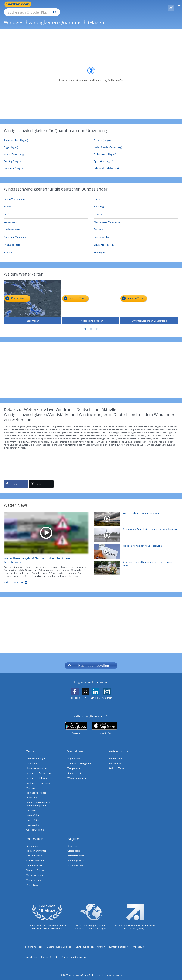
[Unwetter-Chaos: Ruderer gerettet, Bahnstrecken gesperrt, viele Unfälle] (135, 564)
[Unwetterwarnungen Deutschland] (149, 298)
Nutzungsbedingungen (74, 953)
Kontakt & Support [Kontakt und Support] (119, 942)
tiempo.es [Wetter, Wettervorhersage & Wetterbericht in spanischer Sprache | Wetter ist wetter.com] (31, 806)
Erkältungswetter (76, 856)
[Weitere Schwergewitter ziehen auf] (135, 515)
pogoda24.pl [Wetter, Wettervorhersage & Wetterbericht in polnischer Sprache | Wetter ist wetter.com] (33, 821)
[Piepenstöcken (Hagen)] (46, 136)
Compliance (31, 953)
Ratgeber (73, 834)
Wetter (31, 747)
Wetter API (32, 793)
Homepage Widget (36, 788)
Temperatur (74, 764)
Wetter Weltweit (35, 871)
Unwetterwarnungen (37, 764)
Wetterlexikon (34, 876)
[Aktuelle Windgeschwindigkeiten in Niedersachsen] (12, 226)
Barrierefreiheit (49, 953)
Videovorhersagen (36, 754)
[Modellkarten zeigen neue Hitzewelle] (135, 548)
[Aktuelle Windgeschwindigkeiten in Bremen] (98, 195)
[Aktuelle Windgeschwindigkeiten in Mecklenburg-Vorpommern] (108, 218)
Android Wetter (117, 764)
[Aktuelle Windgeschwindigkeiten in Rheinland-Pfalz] (12, 241)
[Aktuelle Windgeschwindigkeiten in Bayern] (8, 203)
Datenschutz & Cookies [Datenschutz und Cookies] (59, 942)
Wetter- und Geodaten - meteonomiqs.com (39, 800)
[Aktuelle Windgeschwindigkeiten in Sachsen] (98, 226)
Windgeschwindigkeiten (80, 759)
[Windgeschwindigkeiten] (91, 298)
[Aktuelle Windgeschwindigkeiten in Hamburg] (99, 203)
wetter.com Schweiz (37, 774)
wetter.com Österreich (38, 779)
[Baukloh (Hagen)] (136, 136)
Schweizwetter (34, 851)
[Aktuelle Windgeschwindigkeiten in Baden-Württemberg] (15, 195)
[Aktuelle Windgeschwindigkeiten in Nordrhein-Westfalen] (15, 233)
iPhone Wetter (116, 754)
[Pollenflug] (171, 4)
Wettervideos (35, 834)
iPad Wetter (115, 759)
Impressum (138, 942)
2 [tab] (91, 325)
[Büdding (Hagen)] (46, 157)
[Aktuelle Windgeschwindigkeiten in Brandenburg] (11, 218)
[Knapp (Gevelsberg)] (46, 150)
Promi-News (33, 881)
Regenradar (74, 754)
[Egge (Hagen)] (46, 143)
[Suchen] (88, 4)
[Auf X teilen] (41, 480)
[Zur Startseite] (19, 4)
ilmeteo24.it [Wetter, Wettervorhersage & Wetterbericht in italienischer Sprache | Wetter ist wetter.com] (33, 816)
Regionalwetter (34, 861)
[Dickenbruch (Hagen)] (136, 150)
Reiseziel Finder (76, 851)
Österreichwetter (35, 856)
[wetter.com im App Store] (104, 724)
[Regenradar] (32, 298)
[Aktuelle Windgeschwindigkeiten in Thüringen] (99, 249)
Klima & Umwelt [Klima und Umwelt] (76, 861)
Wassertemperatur (77, 774)
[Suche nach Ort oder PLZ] (64, 4)
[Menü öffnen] (178, 4)
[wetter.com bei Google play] (76, 724)
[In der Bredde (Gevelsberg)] (136, 143)
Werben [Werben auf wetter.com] (30, 784)
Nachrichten (33, 842)
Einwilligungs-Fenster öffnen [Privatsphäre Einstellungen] (90, 942)
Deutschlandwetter (36, 846)
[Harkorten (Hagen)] (46, 164)
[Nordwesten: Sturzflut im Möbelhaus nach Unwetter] (135, 532)
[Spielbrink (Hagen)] (136, 157)
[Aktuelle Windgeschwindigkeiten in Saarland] (8, 249)
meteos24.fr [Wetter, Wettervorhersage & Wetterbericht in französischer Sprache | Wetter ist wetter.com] (33, 811)
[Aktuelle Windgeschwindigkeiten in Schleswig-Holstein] (104, 241)
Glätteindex (74, 846)
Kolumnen (32, 759)
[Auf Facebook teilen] (16, 480)
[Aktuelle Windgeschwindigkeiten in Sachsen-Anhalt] (102, 233)
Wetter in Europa (35, 866)
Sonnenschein (75, 769)
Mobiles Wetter (119, 747)
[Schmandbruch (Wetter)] (136, 164)
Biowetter (73, 842)
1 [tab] (85, 325)
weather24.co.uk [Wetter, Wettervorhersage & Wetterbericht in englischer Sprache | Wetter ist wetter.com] (35, 825)
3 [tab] (97, 325)
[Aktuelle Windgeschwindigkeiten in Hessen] (98, 211)
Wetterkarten (76, 747)
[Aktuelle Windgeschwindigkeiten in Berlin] (7, 211)
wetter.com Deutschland (39, 769)
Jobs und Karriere (33, 942)
